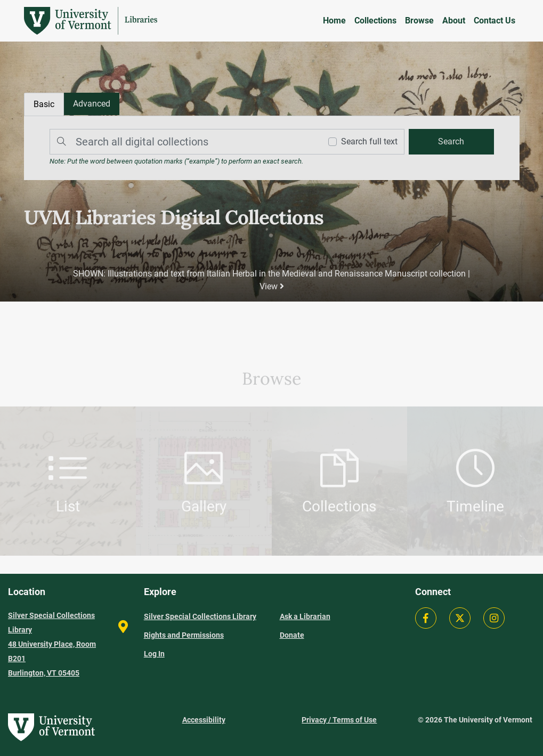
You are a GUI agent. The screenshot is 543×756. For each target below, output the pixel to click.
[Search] (183, 142)
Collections (375, 21)
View (272, 286)
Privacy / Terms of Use (339, 720)
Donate (292, 635)
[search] (451, 142)
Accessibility (204, 720)
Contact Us (495, 21)
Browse (419, 21)
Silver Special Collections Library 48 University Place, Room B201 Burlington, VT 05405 (52, 644)
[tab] (92, 104)
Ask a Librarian (305, 616)
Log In (154, 654)
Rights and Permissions (184, 635)
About (454, 21)
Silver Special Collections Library (200, 616)
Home (334, 21)
